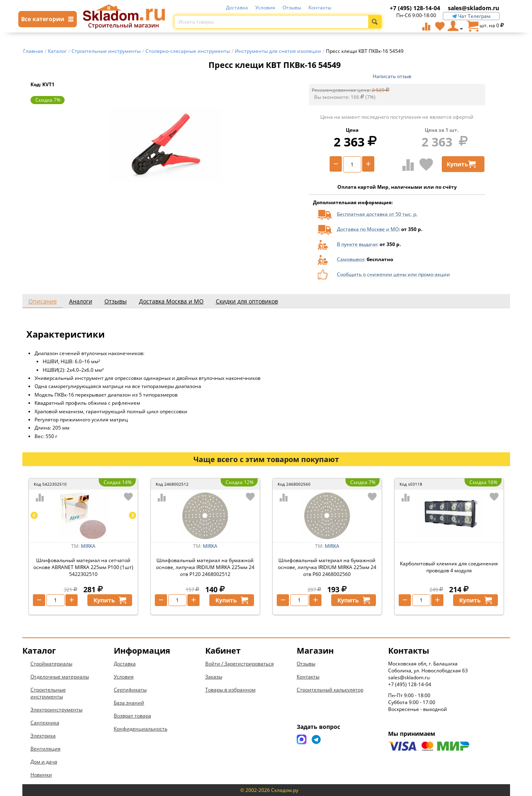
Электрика (43, 736)
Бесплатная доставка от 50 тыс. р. (377, 214)
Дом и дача (44, 762)
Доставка (237, 8)
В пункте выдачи (357, 244)
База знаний (129, 703)
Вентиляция (46, 749)
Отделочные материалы (60, 677)
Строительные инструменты (48, 693)
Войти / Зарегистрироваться (240, 664)
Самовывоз (351, 259)
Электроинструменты (56, 710)
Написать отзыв (392, 76)
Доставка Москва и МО (171, 301)
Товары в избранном (230, 690)
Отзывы (292, 8)
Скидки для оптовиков (247, 301)
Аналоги (81, 301)
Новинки (41, 775)
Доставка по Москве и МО (368, 229)
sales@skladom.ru (473, 8)
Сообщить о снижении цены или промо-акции (393, 274)
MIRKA (88, 546)
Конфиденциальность (141, 729)
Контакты (320, 8)
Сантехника (45, 723)
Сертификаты (130, 690)
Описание (43, 301)
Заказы (214, 677)
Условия (265, 8)
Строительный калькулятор (330, 690)
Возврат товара (132, 716)
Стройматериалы (51, 664)
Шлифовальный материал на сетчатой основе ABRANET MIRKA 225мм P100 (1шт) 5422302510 (83, 567)
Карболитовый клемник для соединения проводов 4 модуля (449, 567)
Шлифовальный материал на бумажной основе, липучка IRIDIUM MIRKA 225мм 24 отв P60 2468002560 (327, 567)
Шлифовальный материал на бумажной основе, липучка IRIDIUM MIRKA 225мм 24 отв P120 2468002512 (205, 567)
